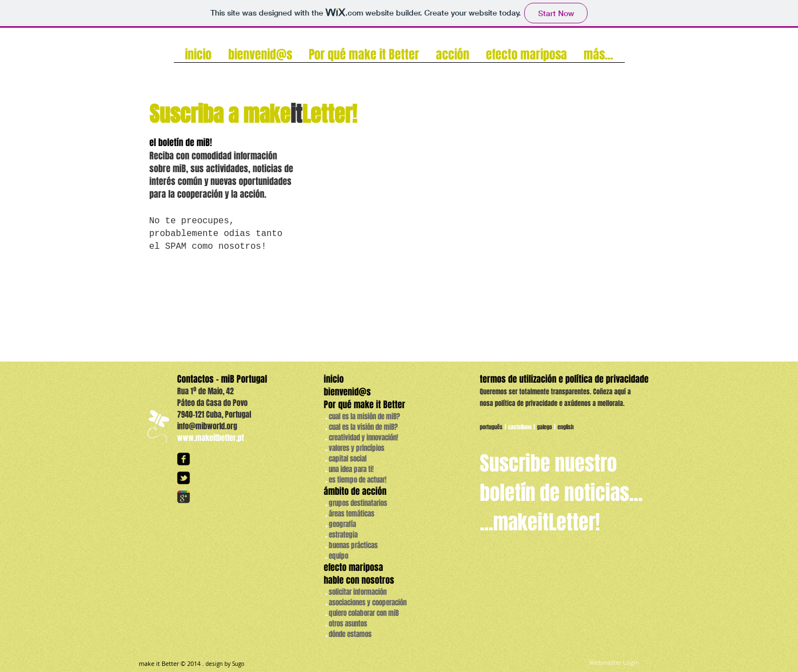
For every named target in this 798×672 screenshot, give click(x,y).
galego (544, 427)
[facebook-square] (184, 459)
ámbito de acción (355, 491)
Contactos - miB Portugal (222, 379)
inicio (334, 379)
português (491, 427)
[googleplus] (184, 497)
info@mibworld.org (207, 426)
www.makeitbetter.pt (210, 438)
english (566, 427)
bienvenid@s (348, 392)
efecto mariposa (353, 567)
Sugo (238, 664)
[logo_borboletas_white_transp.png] (157, 426)
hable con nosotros (359, 580)
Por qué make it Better (365, 405)
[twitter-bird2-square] (184, 478)
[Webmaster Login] (614, 663)
